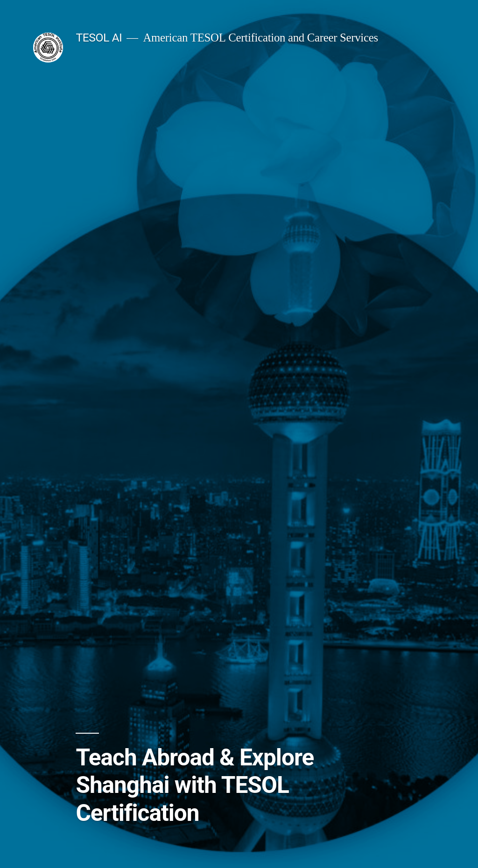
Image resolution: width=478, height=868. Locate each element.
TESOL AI (99, 38)
